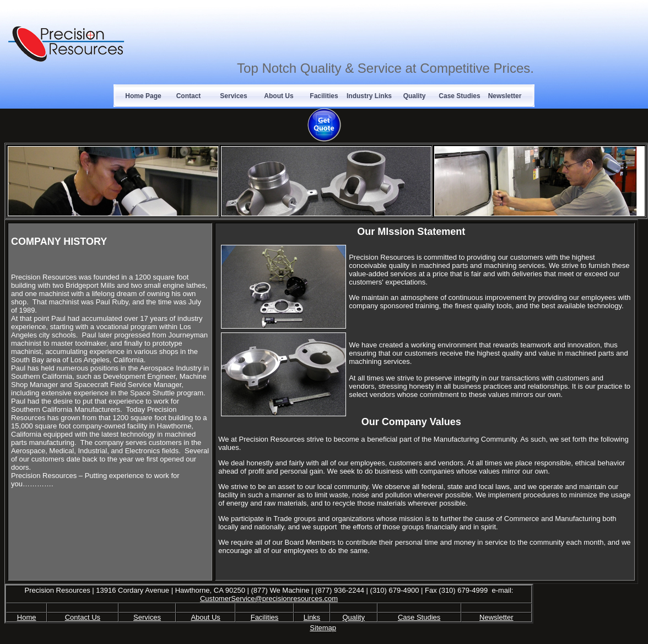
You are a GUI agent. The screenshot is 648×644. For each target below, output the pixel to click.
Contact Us (83, 617)
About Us (279, 96)
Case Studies (459, 96)
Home (27, 617)
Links (312, 617)
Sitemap (323, 628)
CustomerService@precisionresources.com (269, 599)
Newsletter (505, 96)
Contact (189, 96)
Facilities (324, 96)
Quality (415, 96)
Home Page (143, 96)
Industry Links (369, 96)
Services (233, 96)
